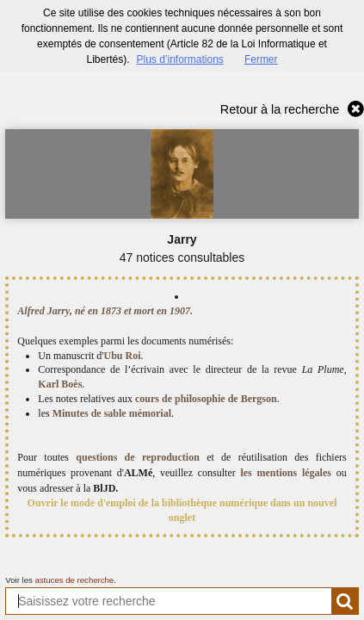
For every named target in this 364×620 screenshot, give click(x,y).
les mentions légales (285, 473)
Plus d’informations (179, 59)
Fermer (261, 59)
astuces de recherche (74, 580)
